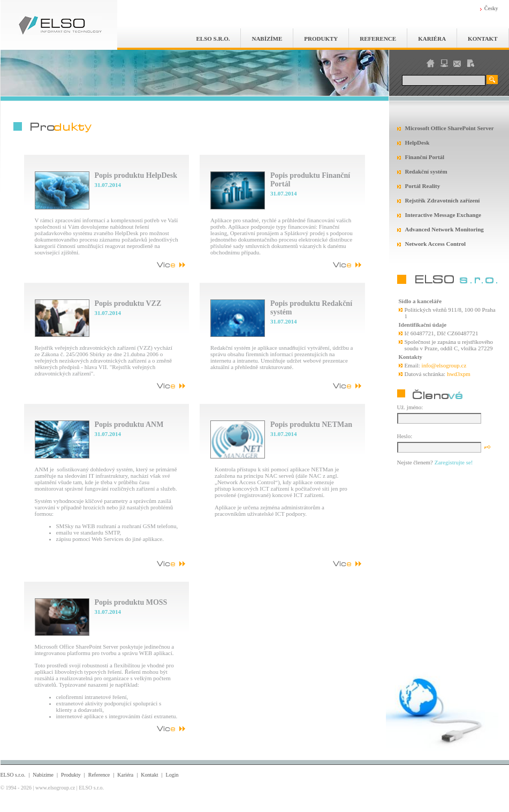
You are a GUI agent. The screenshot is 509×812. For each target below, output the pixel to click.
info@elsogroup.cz (444, 365)
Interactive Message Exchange (443, 215)
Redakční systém (426, 171)
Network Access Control (435, 244)
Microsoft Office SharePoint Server (450, 128)
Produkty (321, 39)
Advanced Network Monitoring (445, 229)
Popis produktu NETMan (311, 424)
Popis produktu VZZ (128, 303)
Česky (491, 8)
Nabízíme (267, 39)
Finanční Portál (425, 157)
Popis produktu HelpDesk (136, 175)
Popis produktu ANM (129, 424)
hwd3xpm (459, 374)
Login (172, 775)
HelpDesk (417, 142)
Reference (378, 39)
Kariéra (432, 39)
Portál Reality (423, 186)
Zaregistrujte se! (454, 462)
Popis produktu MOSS (131, 602)
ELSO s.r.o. (213, 39)
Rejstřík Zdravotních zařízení (443, 200)
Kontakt (483, 39)
